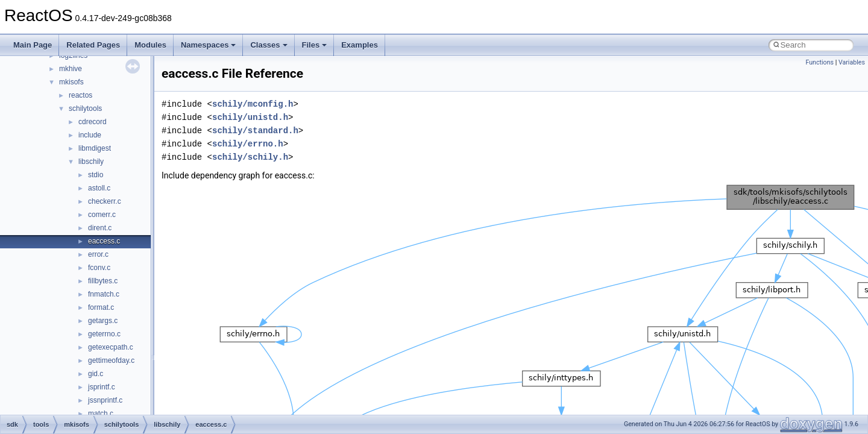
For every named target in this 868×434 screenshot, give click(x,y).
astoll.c (99, 188)
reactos (80, 95)
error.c (98, 254)
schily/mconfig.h (253, 104)
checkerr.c (105, 201)
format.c (101, 307)
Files (315, 45)
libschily (91, 162)
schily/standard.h (255, 131)
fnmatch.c (104, 294)
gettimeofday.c (111, 360)
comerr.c (102, 215)
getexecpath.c (111, 347)
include (90, 135)
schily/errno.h (248, 144)
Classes (269, 45)
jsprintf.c (102, 387)
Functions (819, 62)
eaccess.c (104, 241)
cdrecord (93, 122)
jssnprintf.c (105, 400)
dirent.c (100, 228)
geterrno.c (104, 334)
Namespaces (209, 45)
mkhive (71, 69)
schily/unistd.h (250, 117)
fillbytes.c (103, 281)
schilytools (85, 108)
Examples (360, 45)
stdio (96, 175)
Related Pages (93, 45)
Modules (150, 45)
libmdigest (95, 148)
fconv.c (99, 268)
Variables (852, 62)
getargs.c (103, 321)
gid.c (96, 374)
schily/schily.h (250, 157)
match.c (101, 414)
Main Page (33, 45)
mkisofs (71, 82)
